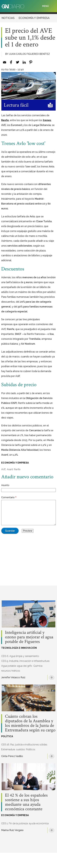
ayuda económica (39, 823)
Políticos (31, 749)
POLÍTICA (7, 736)
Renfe (5, 120)
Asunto (5, 485)
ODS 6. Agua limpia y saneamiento (20, 656)
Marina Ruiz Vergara (12, 830)
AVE (3, 469)
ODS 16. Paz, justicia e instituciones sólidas (24, 745)
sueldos (21, 749)
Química (38, 666)
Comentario (8, 497)
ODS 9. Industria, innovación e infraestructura (25, 661)
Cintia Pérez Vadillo (12, 756)
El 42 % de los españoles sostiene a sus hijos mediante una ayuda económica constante (26, 802)
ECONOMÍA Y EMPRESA (34, 18)
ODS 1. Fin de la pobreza (15, 823)
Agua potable (9, 666)
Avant (10, 469)
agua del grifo (25, 666)
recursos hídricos (11, 671)
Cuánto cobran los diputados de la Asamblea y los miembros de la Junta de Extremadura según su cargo (30, 723)
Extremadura (8, 749)
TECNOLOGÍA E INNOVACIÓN (19, 648)
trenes (47, 120)
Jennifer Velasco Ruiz (13, 677)
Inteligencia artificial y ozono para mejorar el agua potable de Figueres (29, 637)
